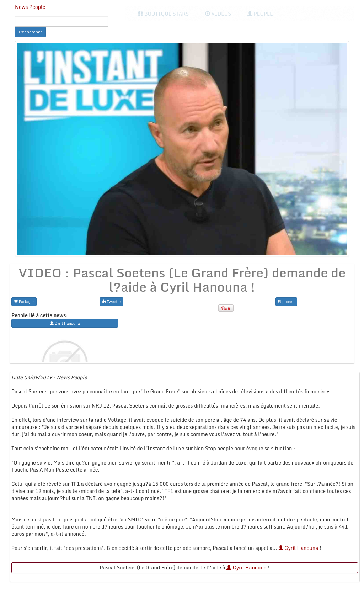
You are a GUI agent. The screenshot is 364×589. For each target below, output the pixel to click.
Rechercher (30, 32)
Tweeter (112, 301)
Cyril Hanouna (298, 548)
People (260, 14)
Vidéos (218, 14)
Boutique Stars (163, 14)
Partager (24, 301)
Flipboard (286, 301)
